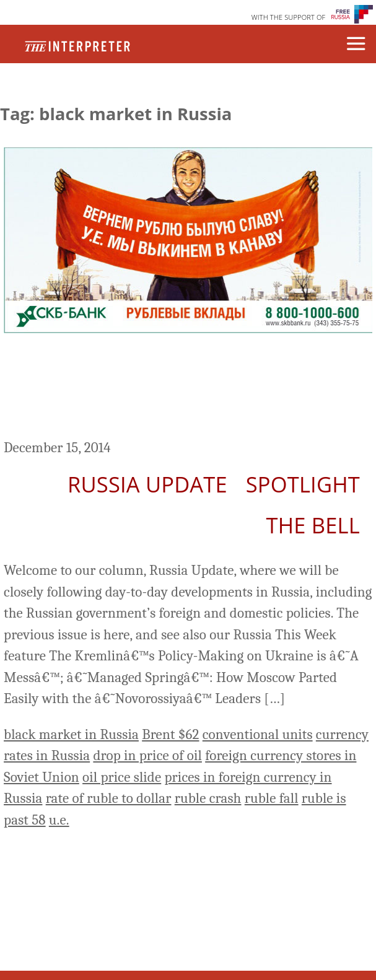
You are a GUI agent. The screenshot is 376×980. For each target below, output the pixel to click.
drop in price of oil (147, 755)
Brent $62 (170, 734)
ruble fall (272, 798)
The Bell (313, 525)
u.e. (59, 820)
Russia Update (147, 484)
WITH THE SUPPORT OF (289, 17)
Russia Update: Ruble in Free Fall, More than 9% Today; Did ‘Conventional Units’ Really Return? (186, 388)
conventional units (258, 734)
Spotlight (303, 484)
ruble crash (208, 798)
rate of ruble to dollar (109, 798)
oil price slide (122, 777)
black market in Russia (71, 734)
